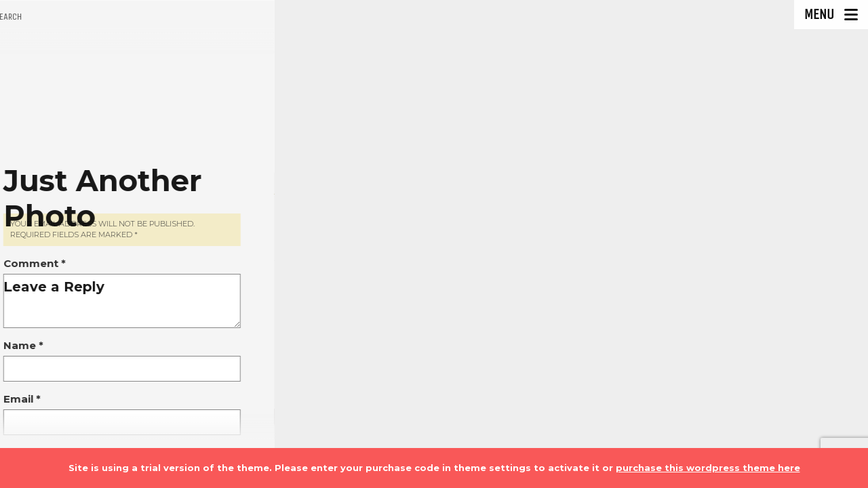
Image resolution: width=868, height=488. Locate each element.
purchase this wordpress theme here (708, 468)
